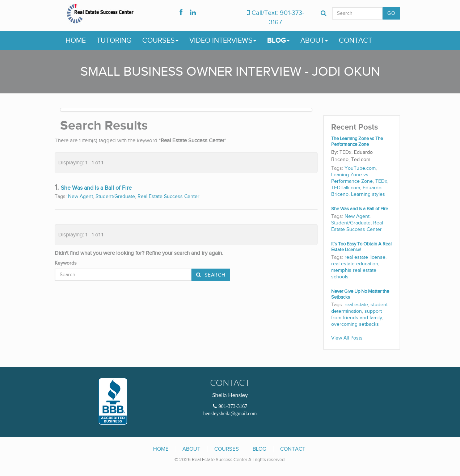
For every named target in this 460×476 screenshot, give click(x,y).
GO (391, 13)
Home (76, 41)
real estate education (355, 264)
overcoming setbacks (355, 324)
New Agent (81, 197)
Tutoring (114, 41)
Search (214, 275)
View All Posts (347, 338)
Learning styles (368, 194)
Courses (160, 41)
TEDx (381, 181)
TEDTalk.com (346, 188)
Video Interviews (223, 41)
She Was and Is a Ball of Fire (96, 188)
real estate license (365, 257)
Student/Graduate (115, 197)
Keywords (66, 263)
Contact (355, 41)
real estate (356, 305)
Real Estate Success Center (168, 197)
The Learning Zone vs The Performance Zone (357, 142)
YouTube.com (360, 168)
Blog (278, 41)
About (314, 41)
